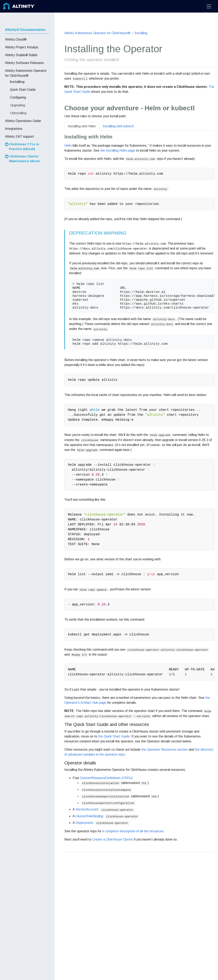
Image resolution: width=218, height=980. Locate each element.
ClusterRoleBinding (89, 816)
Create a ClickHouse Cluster (113, 839)
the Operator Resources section (165, 750)
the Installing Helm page (118, 150)
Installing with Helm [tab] (82, 126)
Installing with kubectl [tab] (118, 126)
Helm (68, 146)
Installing (141, 33)
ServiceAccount (87, 809)
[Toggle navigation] (209, 6)
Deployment (84, 823)
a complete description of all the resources (133, 831)
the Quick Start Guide (114, 736)
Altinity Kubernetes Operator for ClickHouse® (97, 33)
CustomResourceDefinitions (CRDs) (106, 778)
